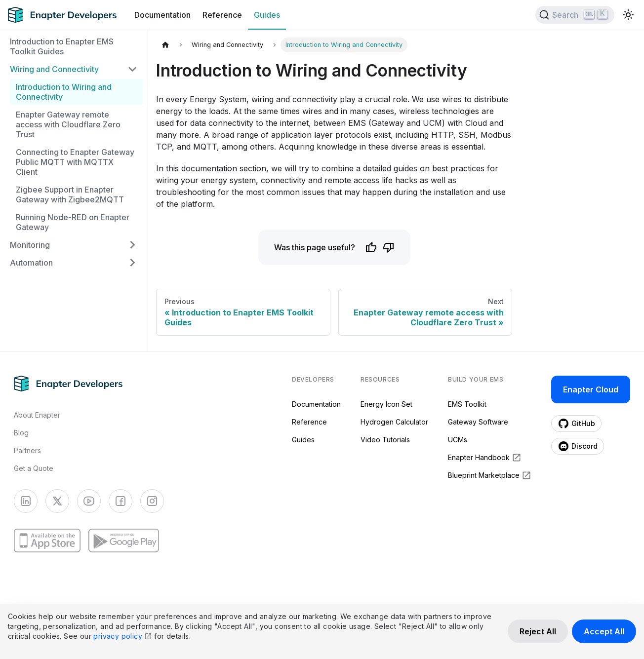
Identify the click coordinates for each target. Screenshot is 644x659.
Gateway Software (478, 422)
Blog (21, 433)
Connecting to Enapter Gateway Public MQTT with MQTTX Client (75, 162)
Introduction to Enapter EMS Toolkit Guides (62, 46)
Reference (222, 15)
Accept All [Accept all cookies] (604, 631)
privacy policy (123, 636)
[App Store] (47, 541)
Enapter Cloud (591, 389)
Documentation (162, 15)
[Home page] (165, 44)
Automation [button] (31, 263)
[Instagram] (152, 501)
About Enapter (37, 415)
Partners (27, 450)
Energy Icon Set (386, 404)
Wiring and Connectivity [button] (54, 69)
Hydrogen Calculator (394, 422)
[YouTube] (89, 501)
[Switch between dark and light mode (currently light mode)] (628, 15)
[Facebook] (121, 501)
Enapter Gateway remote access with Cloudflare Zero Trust (68, 124)
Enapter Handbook (485, 458)
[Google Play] (124, 541)
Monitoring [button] (30, 245)
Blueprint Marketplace (490, 475)
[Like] (371, 247)
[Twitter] (57, 501)
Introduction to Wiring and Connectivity (64, 92)
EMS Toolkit (467, 404)
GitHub (576, 424)
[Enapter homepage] (68, 384)
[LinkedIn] (26, 501)
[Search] (575, 15)
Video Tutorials (385, 440)
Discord (578, 446)
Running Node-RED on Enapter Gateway (73, 222)
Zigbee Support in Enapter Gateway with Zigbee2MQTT (70, 194)
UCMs (458, 440)
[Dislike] (389, 247)
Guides (267, 15)
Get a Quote (34, 468)
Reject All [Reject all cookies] (538, 631)
